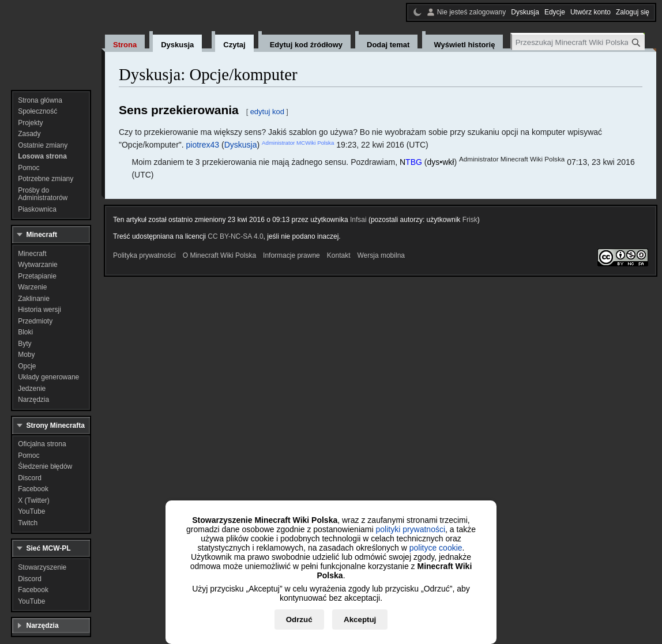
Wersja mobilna (381, 255)
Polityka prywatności (144, 255)
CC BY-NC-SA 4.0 (235, 236)
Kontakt (339, 255)
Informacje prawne (291, 255)
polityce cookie (436, 548)
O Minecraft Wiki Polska (219, 255)
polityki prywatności (410, 529)
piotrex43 (203, 145)
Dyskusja (241, 145)
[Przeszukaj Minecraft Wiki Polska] (578, 42)
